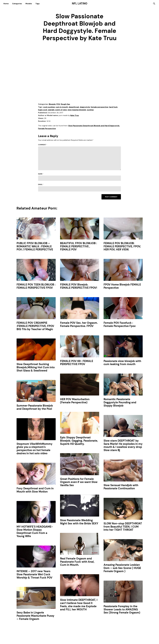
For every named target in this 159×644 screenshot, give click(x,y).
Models (29, 4)
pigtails (51, 110)
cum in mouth (62, 107)
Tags (38, 4)
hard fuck (113, 107)
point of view (61, 110)
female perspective (99, 107)
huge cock (43, 110)
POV (58, 104)
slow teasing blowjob (77, 110)
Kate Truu (75, 116)
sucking (90, 110)
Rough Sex (65, 104)
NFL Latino (80, 4)
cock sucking (49, 107)
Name (41, 174)
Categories (17, 4)
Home (6, 4)
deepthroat (74, 107)
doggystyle (85, 107)
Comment (43, 145)
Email (41, 185)
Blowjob (52, 104)
